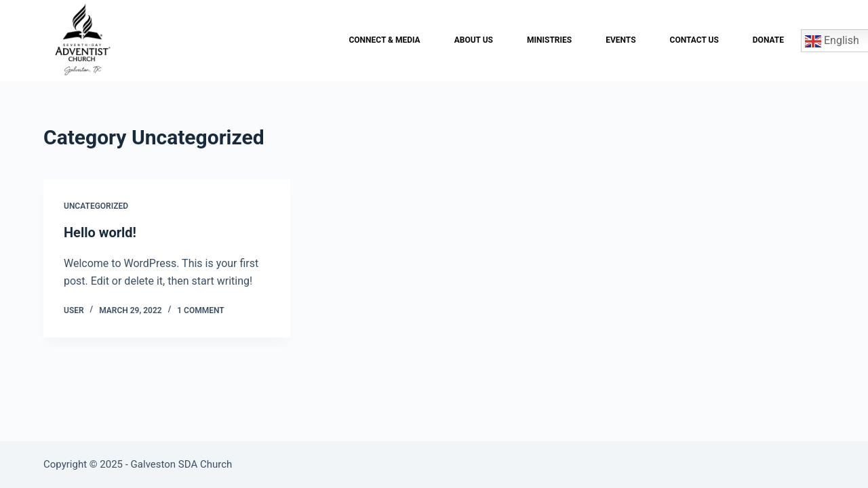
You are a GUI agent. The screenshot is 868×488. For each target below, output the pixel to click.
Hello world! (100, 232)
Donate (768, 40)
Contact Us (694, 40)
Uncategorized (96, 206)
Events (620, 40)
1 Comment (200, 310)
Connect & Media (384, 40)
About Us (474, 40)
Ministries (549, 40)
